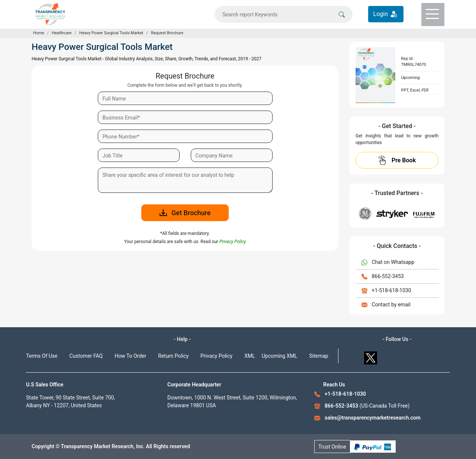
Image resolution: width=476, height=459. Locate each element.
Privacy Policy (216, 356)
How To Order (130, 356)
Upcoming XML (280, 356)
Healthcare (62, 33)
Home (39, 33)
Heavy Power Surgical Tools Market (111, 33)
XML (250, 356)
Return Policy (173, 356)
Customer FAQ (86, 356)
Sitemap (319, 356)
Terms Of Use (42, 356)
